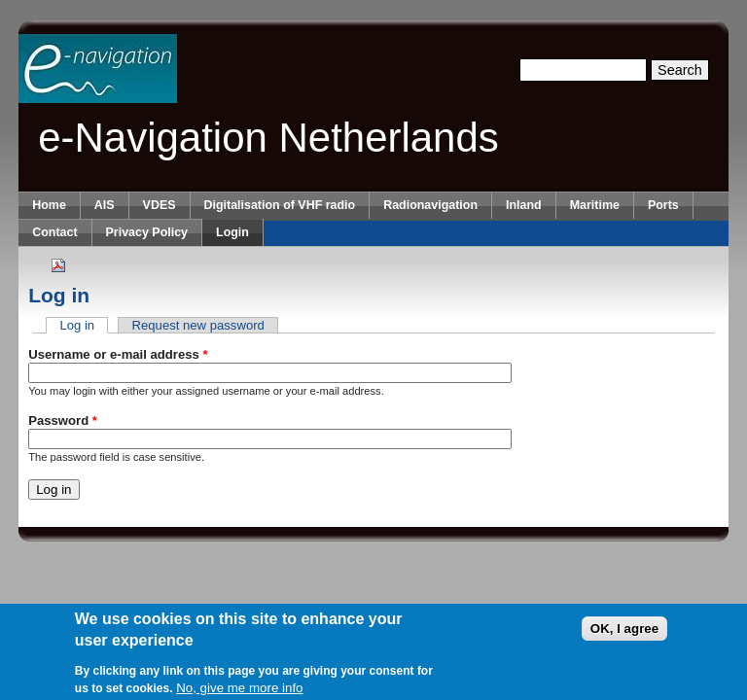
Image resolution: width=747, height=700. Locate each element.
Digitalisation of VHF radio (280, 205)
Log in (84, 325)
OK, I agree (624, 632)
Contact (54, 232)
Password (63, 420)
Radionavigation (430, 205)
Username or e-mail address (118, 354)
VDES (160, 205)
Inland (524, 205)
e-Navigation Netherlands (268, 138)
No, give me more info (239, 691)
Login (232, 232)
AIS (105, 205)
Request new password (198, 325)
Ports (663, 205)
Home (49, 205)
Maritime (595, 205)
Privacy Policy (147, 232)
